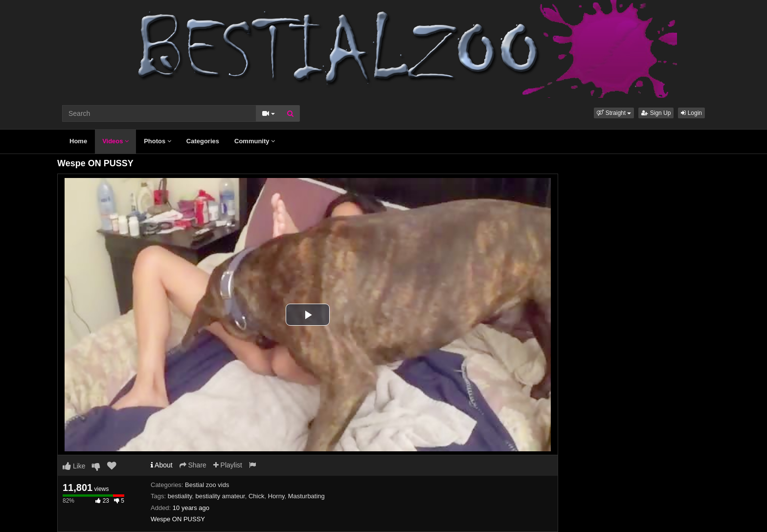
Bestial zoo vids (207, 485)
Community (255, 141)
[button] (614, 113)
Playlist (228, 465)
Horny (276, 496)
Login (691, 113)
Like (74, 466)
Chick (257, 496)
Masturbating (306, 496)
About (162, 465)
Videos (115, 141)
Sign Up (656, 113)
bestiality (180, 496)
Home (78, 141)
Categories (203, 141)
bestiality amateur (220, 496)
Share (193, 465)
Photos (158, 141)
